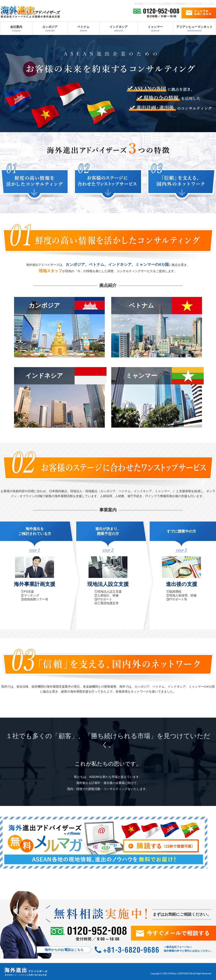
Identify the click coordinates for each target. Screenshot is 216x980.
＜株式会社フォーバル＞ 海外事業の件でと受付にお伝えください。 (188, 949)
